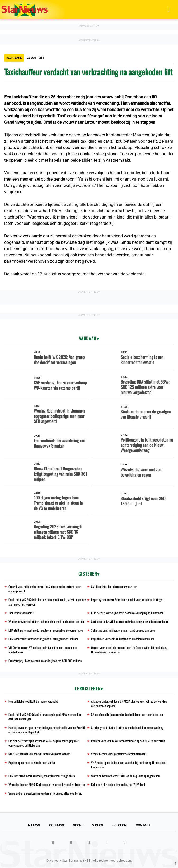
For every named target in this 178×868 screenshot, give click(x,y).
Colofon (119, 825)
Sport (78, 825)
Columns (57, 825)
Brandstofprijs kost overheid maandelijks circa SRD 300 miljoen (45, 661)
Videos (98, 825)
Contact (143, 825)
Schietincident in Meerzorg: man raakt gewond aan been (123, 630)
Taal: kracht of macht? (21, 613)
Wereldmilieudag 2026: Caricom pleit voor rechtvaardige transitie (47, 784)
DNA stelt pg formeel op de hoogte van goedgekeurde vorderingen (46, 630)
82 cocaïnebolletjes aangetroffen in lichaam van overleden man (127, 714)
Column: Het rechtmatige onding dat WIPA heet (118, 784)
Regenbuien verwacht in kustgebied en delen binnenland (123, 639)
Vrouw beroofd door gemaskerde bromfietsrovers (119, 754)
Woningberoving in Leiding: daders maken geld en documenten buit (46, 621)
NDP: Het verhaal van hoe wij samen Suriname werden (39, 754)
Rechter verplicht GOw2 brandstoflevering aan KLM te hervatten (128, 741)
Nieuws (34, 825)
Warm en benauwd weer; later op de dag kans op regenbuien (125, 776)
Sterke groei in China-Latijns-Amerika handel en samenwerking (127, 728)
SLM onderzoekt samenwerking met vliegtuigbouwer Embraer (43, 639)
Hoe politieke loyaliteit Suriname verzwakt (33, 701)
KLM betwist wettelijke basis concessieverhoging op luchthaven (127, 613)
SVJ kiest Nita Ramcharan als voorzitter (114, 586)
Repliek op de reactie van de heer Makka (32, 763)
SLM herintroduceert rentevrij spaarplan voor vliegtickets (42, 776)
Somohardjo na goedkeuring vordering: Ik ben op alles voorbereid (45, 793)
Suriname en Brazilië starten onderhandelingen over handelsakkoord (130, 621)
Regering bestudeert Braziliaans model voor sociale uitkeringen (127, 600)
